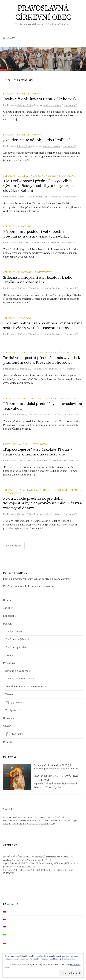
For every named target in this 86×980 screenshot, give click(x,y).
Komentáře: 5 (72, 369)
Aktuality (9, 176)
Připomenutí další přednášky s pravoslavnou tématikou (43, 406)
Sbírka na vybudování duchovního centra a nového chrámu (36, 579)
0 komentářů (70, 105)
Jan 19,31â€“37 (60, 870)
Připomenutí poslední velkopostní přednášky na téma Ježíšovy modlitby (36, 234)
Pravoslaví (22, 94)
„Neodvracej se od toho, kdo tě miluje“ (36, 140)
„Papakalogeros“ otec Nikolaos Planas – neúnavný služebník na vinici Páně (38, 452)
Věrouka (36, 94)
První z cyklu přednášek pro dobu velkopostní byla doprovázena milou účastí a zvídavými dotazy (43, 503)
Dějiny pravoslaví (28, 490)
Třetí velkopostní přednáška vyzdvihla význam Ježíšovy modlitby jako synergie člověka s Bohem (38, 186)
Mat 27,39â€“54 (44, 870)
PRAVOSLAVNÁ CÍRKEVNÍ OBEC (43, 13)
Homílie (23, 176)
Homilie (10, 655)
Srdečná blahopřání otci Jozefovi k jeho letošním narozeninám (38, 280)
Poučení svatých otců (17, 639)
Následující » (14, 546)
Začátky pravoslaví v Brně (20, 679)
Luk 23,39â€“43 (27, 870)
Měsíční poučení (15, 632)
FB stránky (17, 734)
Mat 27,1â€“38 (10, 870)
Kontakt (8, 742)
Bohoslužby (10, 616)
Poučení (8, 94)
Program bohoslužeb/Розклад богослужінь (28, 586)
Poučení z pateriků (16, 647)
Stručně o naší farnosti (18, 671)
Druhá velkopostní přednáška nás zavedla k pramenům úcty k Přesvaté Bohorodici (42, 360)
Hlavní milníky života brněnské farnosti (28, 686)
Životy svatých (68, 176)
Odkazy (7, 726)
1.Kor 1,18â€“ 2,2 (27, 867)
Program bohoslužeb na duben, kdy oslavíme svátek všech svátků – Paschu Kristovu (43, 326)
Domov (7, 600)
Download (9, 718)
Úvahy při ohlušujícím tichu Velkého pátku (41, 99)
